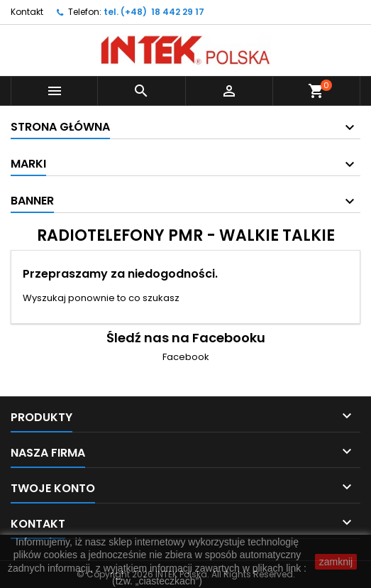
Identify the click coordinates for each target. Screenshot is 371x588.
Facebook (186, 357)
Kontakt (27, 12)
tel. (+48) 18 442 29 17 (154, 12)
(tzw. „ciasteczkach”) (157, 581)
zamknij (336, 562)
